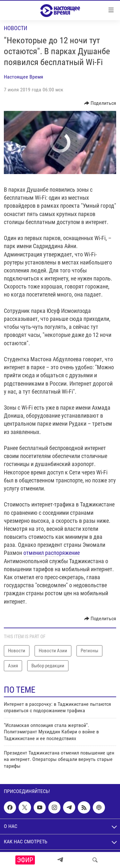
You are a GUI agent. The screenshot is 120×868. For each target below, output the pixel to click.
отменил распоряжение (52, 553)
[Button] (100, 103)
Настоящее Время (24, 77)
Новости (16, 28)
